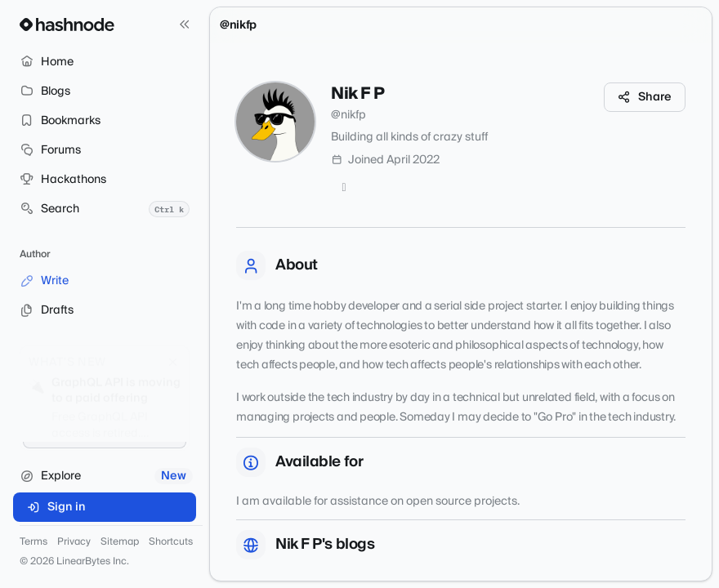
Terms (33, 542)
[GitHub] (344, 188)
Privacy (74, 542)
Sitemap (120, 542)
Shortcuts (171, 542)
